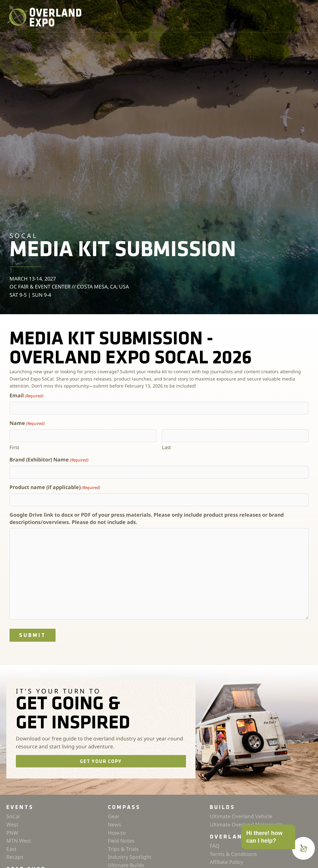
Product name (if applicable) (55, 487)
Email (26, 396)
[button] (306, 16)
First (14, 447)
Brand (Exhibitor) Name (49, 460)
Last (166, 447)
